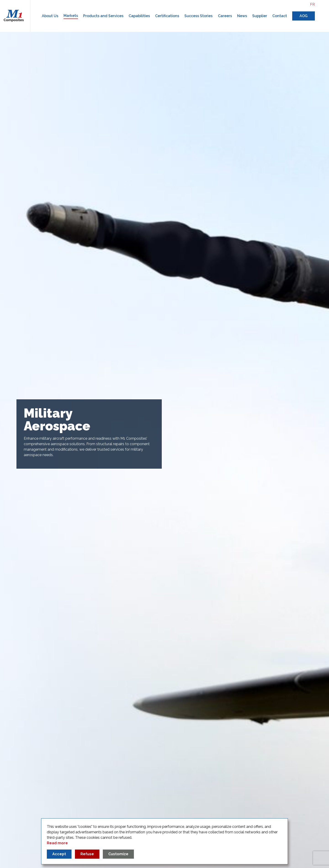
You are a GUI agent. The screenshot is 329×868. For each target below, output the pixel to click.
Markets (71, 16)
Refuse (87, 854)
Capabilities (139, 16)
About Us (50, 16)
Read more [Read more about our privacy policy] (57, 843)
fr (312, 4)
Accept (59, 854)
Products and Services (103, 16)
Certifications (167, 16)
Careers (225, 16)
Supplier (260, 16)
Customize (118, 854)
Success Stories (198, 16)
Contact (280, 16)
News (242, 16)
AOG (304, 16)
